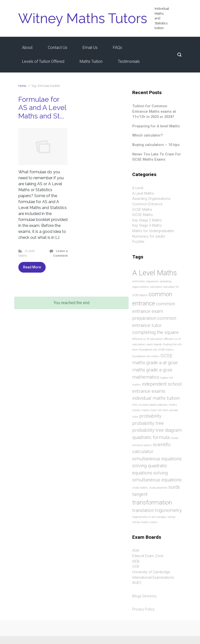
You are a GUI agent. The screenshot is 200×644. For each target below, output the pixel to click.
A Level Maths (143, 194)
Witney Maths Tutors (83, 18)
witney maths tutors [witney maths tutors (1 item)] (145, 522)
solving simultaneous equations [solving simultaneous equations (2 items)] (157, 476)
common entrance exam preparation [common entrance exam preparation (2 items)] (154, 311)
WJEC (137, 583)
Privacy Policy (143, 609)
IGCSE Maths (143, 215)
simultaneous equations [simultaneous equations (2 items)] (157, 459)
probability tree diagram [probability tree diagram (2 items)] (157, 430)
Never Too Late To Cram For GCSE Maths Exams (157, 157)
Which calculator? (148, 135)
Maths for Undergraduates (153, 231)
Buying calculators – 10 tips (156, 145)
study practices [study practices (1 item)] (158, 488)
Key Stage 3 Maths (147, 226)
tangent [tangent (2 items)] (140, 494)
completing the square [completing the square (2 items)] (155, 332)
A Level (138, 188)
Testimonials (129, 61)
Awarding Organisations (151, 199)
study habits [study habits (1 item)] (140, 488)
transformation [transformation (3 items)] (152, 502)
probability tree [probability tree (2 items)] (148, 423)
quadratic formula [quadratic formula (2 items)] (151, 437)
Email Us (90, 48)
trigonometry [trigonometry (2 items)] (168, 510)
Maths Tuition (91, 61)
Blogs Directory (144, 596)
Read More (32, 267)
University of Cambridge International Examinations (153, 575)
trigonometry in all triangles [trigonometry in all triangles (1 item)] (149, 517)
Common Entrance (147, 204)
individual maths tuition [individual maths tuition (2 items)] (156, 398)
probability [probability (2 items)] (150, 416)
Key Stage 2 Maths (147, 220)
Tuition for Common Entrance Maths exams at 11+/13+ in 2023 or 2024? (154, 111)
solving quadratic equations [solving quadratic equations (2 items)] (150, 469)
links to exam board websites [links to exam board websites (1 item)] (150, 405)
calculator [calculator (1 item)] (156, 287)
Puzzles (138, 242)
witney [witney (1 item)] (171, 517)
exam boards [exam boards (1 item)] (154, 344)
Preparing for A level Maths (156, 126)
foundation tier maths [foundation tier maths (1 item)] (146, 356)
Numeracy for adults (149, 236)
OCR (136, 567)
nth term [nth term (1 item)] (163, 410)
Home (22, 86)
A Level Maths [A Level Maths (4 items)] (155, 273)
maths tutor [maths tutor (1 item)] (149, 410)
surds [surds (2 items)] (174, 487)
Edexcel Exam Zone (148, 556)
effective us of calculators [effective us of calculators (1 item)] (148, 339)
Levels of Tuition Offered (43, 61)
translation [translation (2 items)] (143, 510)
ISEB (136, 561)
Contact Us (58, 48)
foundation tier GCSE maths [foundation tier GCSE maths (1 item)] (156, 350)
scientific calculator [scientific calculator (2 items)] (152, 448)
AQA (136, 551)
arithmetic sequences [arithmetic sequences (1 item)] (146, 281)
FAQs (117, 48)
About (27, 48)
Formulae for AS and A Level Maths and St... (42, 108)
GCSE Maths (142, 210)
